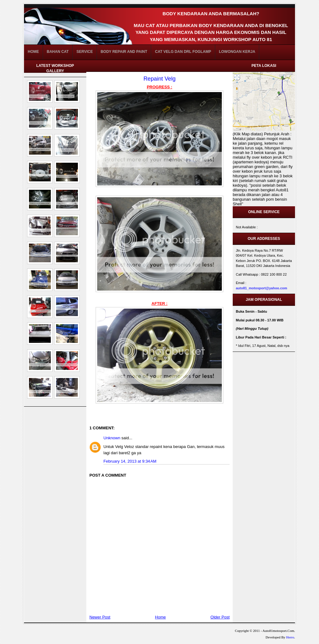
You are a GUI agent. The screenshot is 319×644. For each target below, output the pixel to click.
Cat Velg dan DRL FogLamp (183, 52)
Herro (290, 637)
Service (84, 52)
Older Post (220, 617)
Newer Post (100, 617)
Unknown (112, 438)
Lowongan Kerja (237, 52)
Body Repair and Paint (124, 52)
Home (33, 52)
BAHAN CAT (58, 52)
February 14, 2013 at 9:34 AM (130, 461)
